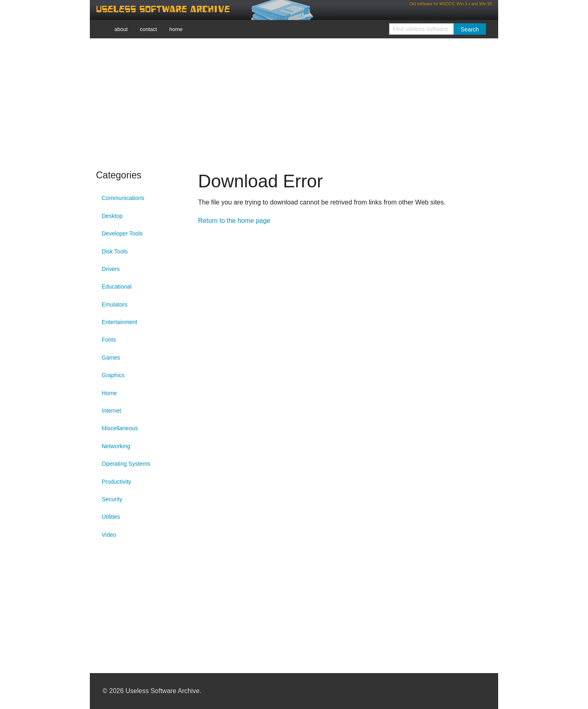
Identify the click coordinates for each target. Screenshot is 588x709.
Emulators (115, 304)
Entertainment (119, 322)
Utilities (111, 517)
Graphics (113, 375)
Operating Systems (126, 464)
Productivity (116, 482)
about (121, 29)
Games (111, 358)
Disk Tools (115, 251)
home (176, 29)
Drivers (111, 269)
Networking (116, 446)
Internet (111, 411)
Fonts (109, 340)
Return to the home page (234, 221)
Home (109, 393)
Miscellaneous (120, 428)
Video (109, 535)
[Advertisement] (294, 102)
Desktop (112, 216)
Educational (117, 287)
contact (149, 29)
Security (112, 499)
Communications (123, 198)
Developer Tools (122, 233)
